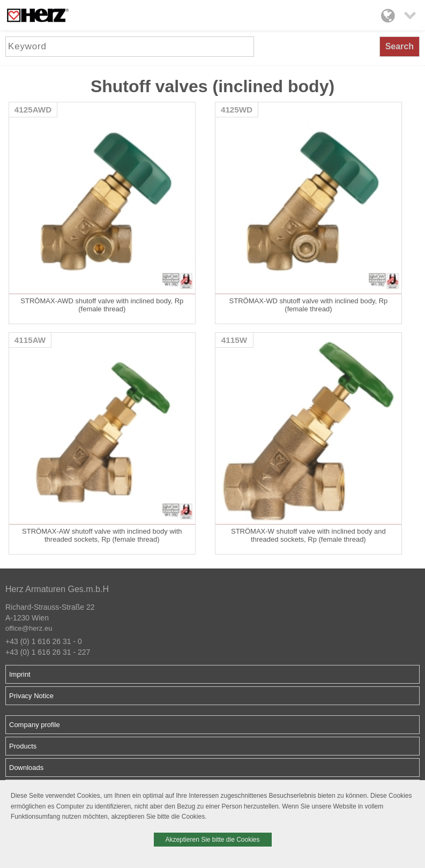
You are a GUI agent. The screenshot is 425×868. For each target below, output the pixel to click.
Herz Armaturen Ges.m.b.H (57, 589)
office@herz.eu (29, 628)
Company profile (35, 725)
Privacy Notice (31, 696)
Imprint (20, 674)
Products (23, 746)
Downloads (26, 768)
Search (400, 46)
